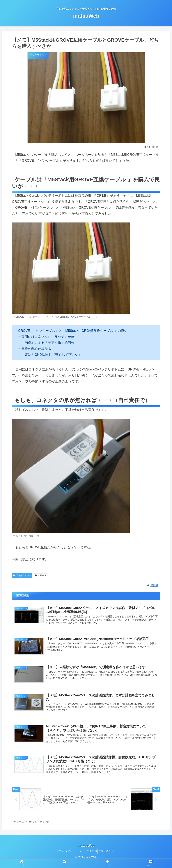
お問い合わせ (107, 857)
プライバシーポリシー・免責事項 (76, 857)
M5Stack (41, 575)
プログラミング (22, 575)
